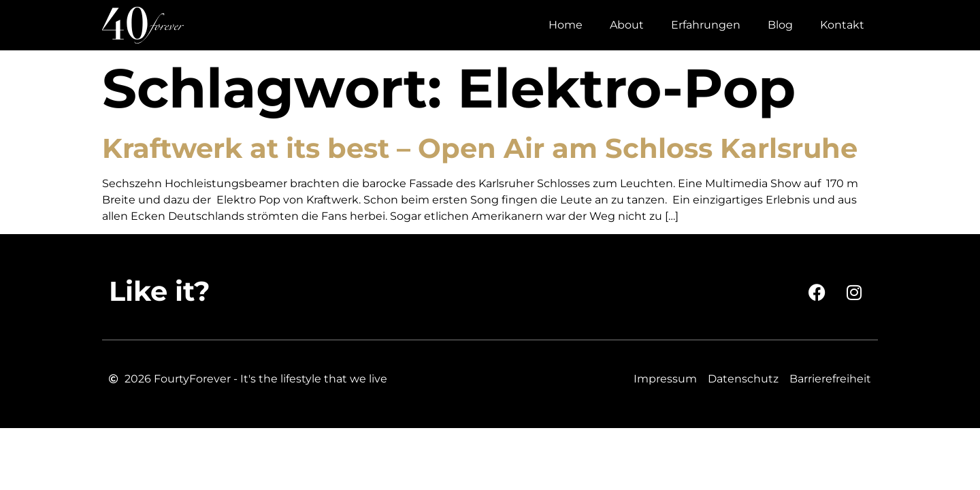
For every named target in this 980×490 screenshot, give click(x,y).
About (627, 25)
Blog (780, 25)
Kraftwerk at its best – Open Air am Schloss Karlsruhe (480, 148)
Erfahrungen (706, 25)
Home (566, 25)
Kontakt (842, 25)
